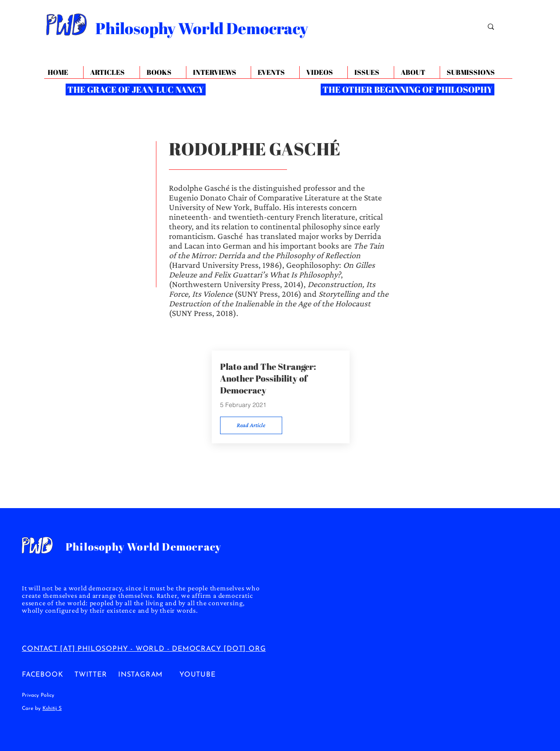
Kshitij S (52, 709)
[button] (417, 72)
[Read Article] (251, 425)
